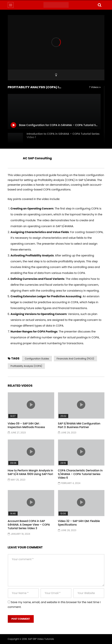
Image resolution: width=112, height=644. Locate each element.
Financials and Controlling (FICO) (75, 359)
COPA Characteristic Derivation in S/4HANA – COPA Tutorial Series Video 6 (80, 474)
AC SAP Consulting (37, 158)
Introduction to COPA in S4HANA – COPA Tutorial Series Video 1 (63, 136)
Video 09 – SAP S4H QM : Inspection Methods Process (26, 425)
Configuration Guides (37, 359)
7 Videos (95, 87)
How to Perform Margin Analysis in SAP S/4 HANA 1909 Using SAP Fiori (31, 472)
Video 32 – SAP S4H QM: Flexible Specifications (79, 523)
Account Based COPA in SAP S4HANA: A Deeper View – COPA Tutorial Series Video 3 (29, 525)
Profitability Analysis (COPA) (26, 366)
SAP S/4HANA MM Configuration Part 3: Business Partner (79, 425)
